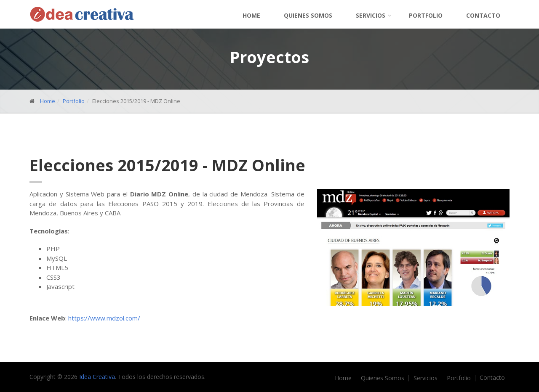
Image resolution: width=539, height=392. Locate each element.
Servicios (371, 15)
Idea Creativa (97, 377)
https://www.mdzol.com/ (104, 318)
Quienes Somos (308, 15)
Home (251, 15)
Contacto (483, 15)
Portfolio (426, 15)
